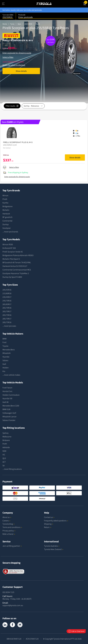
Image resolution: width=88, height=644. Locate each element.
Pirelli (38, 24)
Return (47, 527)
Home (5, 24)
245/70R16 (7, 301)
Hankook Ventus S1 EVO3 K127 (15, 266)
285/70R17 (7, 319)
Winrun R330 (8, 244)
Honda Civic (7, 391)
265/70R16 (7, 308)
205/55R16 (7, 290)
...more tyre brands (10, 232)
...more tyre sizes (9, 326)
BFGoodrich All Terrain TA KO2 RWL (17, 262)
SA (3, 465)
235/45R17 (7, 297)
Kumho (5, 203)
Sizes (19, 24)
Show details (21, 71)
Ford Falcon (7, 388)
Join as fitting (12, 546)
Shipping (48, 524)
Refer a (9, 534)
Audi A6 (5, 402)
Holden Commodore (11, 395)
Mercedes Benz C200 (11, 406)
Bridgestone (7, 206)
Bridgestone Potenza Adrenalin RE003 (18, 255)
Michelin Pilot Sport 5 (11, 259)
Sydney (5, 433)
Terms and (12, 527)
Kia (4, 371)
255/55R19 (28, 24)
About (7, 517)
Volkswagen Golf (9, 413)
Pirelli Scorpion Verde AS (13, 252)
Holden (6, 368)
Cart (86, 2)
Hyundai (6, 357)
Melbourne (7, 437)
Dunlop (6, 224)
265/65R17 (7, 304)
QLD (4, 458)
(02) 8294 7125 (8, 592)
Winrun (5, 195)
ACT (4, 462)
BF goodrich (7, 217)
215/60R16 (7, 293)
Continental (7, 221)
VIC (4, 455)
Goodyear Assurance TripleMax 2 (16, 273)
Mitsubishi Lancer (9, 417)
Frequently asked (56, 521)
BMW (4, 339)
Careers (6, 521)
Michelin (6, 210)
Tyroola (9, 524)
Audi (4, 364)
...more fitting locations (12, 469)
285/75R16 (7, 322)
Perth (5, 444)
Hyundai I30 (7, 398)
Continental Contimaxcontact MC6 (17, 270)
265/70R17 (7, 311)
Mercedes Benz (9, 350)
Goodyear (7, 228)
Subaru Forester (9, 420)
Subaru (5, 360)
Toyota (5, 346)
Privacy (9, 531)
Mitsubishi (7, 353)
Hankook (6, 214)
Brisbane (6, 440)
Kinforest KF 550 (9, 248)
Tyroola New (54, 549)
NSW (4, 451)
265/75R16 (7, 315)
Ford (4, 342)
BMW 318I (6, 409)
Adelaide (6, 447)
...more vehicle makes (11, 375)
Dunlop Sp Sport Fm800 (12, 277)
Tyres (12, 24)
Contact (49, 517)
